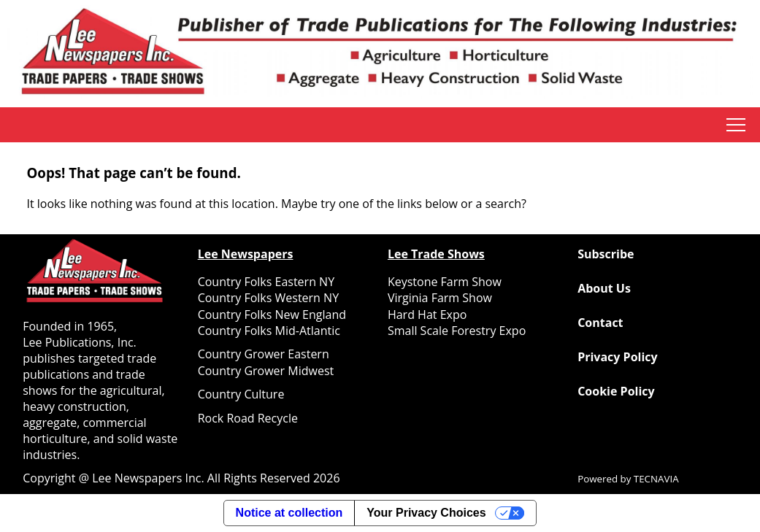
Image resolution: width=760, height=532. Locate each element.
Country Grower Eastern (264, 354)
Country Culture (241, 394)
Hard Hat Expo (427, 315)
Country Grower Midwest (266, 371)
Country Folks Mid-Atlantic (269, 331)
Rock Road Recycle (248, 418)
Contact (600, 323)
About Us (604, 288)
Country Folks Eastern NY (266, 282)
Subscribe (606, 254)
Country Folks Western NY (268, 298)
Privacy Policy (618, 357)
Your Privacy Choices (426, 513)
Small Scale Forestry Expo (457, 331)
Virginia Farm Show (440, 298)
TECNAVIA (656, 479)
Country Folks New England (272, 315)
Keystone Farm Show (445, 282)
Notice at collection (289, 513)
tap (736, 125)
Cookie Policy (616, 391)
